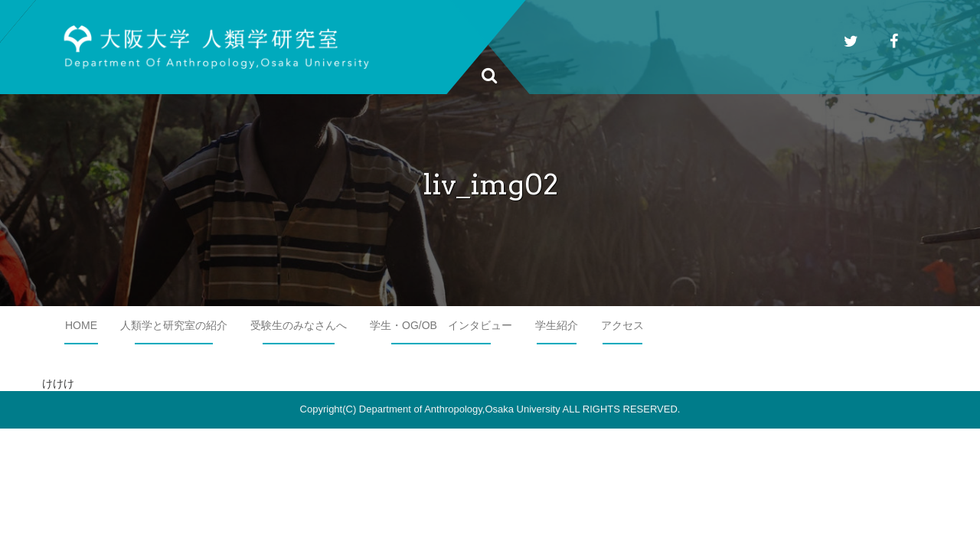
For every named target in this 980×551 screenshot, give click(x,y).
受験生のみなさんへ (299, 325)
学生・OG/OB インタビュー (441, 325)
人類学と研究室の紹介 (174, 325)
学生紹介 (557, 325)
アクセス (622, 325)
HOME (81, 325)
